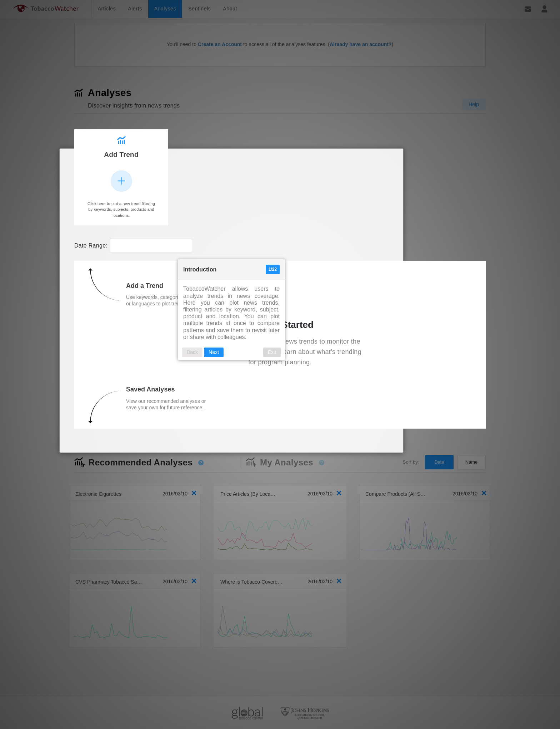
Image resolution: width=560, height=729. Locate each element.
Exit (321, 330)
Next (262, 330)
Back (241, 330)
